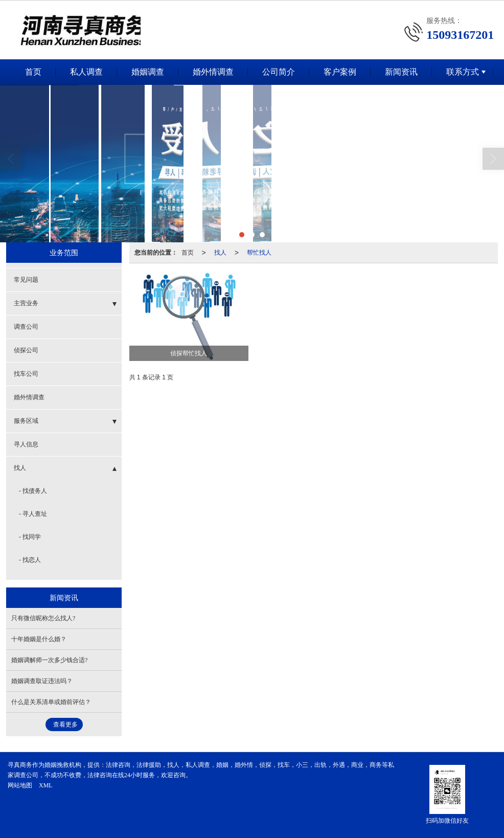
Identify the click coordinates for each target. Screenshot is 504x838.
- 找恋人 (30, 560)
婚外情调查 (213, 72)
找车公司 (26, 374)
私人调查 (86, 72)
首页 (33, 72)
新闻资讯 (401, 72)
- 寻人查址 (33, 514)
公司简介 (279, 72)
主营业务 (26, 303)
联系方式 (463, 72)
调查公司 (26, 327)
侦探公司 (26, 350)
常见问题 (26, 280)
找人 (220, 253)
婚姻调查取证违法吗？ (42, 681)
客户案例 (340, 72)
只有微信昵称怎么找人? (43, 618)
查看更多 (65, 724)
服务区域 (26, 421)
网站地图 (20, 785)
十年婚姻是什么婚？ (39, 639)
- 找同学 (30, 537)
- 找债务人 (33, 491)
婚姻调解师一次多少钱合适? (49, 660)
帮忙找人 (259, 253)
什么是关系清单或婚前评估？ (51, 702)
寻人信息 (26, 444)
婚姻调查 (148, 72)
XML (46, 785)
